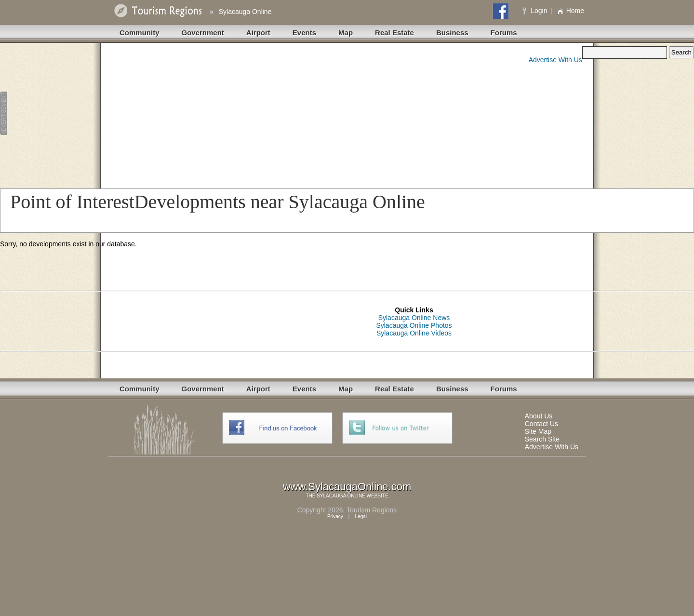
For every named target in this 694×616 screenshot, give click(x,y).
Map (346, 33)
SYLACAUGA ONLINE (341, 496)
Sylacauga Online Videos (414, 333)
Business (452, 33)
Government (203, 33)
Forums (504, 33)
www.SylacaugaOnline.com (347, 487)
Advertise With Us (555, 60)
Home (570, 11)
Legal (361, 516)
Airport (258, 33)
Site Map (538, 431)
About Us (539, 416)
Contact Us (541, 424)
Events (304, 33)
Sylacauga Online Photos (414, 325)
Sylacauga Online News (414, 318)
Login (536, 11)
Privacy (335, 516)
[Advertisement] (190, 114)
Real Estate (394, 33)
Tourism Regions (372, 510)
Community (140, 33)
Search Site (542, 439)
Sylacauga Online (245, 12)
